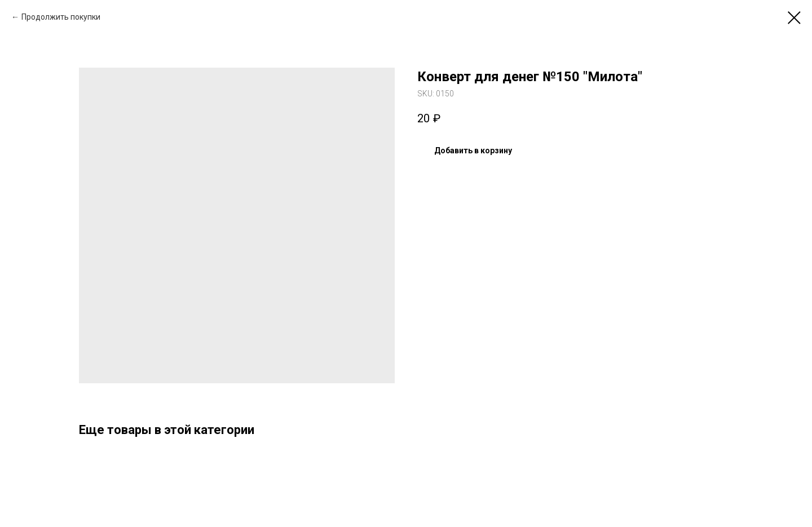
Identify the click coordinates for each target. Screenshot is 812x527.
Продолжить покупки (61, 17)
